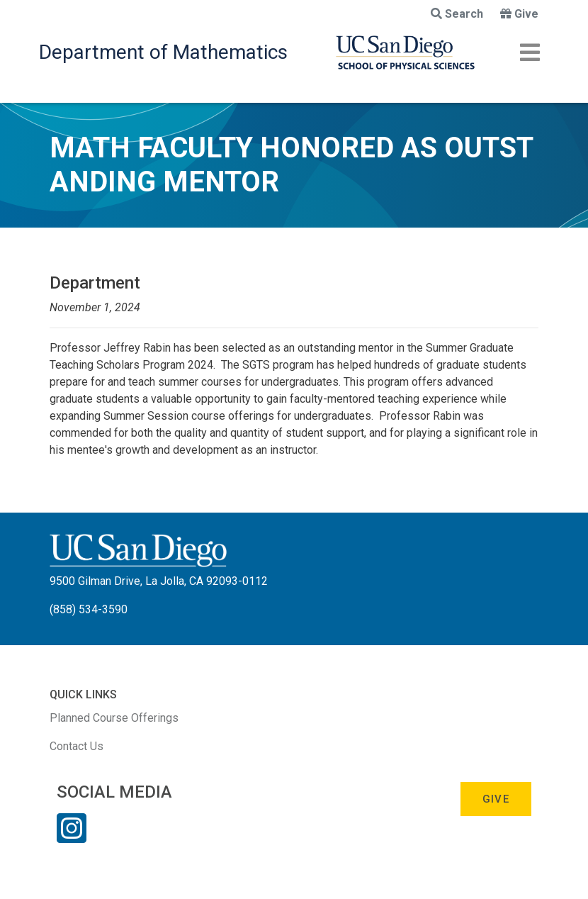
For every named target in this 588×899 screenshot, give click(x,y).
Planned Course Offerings (114, 718)
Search (457, 14)
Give (519, 14)
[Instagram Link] (72, 837)
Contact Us (77, 746)
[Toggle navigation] (530, 52)
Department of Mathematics (163, 52)
